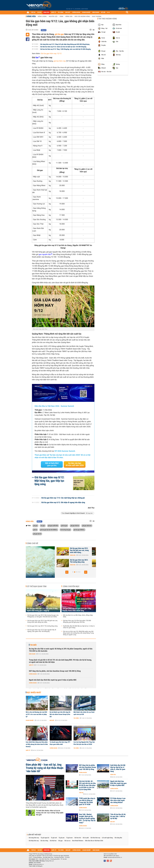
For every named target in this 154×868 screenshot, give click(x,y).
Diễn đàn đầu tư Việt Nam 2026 (94, 841)
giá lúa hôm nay (60, 61)
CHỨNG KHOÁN (76, 12)
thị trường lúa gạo (66, 530)
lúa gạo (43, 526)
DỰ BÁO (39, 12)
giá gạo (35, 526)
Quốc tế (31, 665)
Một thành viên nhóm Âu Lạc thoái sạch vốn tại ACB (84, 713)
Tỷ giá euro (69, 838)
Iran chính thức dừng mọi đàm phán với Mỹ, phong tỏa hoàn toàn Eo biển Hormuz (37, 744)
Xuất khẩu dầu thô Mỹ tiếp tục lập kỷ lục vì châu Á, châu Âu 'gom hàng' (79, 627)
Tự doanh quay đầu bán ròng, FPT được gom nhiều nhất (60, 743)
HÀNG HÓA (46, 12)
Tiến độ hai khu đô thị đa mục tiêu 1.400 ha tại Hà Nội (118, 816)
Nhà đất (52, 720)
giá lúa (35, 530)
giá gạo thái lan (75, 526)
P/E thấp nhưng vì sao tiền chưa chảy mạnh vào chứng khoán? (118, 800)
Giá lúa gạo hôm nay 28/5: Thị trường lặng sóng (42, 626)
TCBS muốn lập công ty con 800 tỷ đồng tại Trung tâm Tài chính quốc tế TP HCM (87, 801)
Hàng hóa (31, 16)
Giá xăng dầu (118, 838)
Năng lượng (42, 16)
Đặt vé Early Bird (52, 464)
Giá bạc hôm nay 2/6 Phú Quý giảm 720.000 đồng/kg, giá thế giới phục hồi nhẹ (77, 621)
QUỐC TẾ (54, 12)
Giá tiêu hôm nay (95, 838)
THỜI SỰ (33, 12)
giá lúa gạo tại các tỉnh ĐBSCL (49, 530)
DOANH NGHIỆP (86, 12)
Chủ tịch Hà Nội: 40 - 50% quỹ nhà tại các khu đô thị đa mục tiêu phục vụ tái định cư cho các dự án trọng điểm (87, 785)
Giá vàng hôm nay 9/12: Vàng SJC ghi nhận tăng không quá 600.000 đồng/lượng (65, 44)
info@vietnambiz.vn (38, 864)
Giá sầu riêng (44, 841)
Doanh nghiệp (30, 720)
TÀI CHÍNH (61, 12)
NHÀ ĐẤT (68, 12)
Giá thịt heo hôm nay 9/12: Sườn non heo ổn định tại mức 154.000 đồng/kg (63, 47)
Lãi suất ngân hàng (107, 838)
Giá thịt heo (53, 841)
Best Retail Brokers (78, 841)
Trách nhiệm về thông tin (36, 866)
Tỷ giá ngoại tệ (45, 838)
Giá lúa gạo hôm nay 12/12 (51, 54)
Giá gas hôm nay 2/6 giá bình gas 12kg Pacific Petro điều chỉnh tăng (77, 610)
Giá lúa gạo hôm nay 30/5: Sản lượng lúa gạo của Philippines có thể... (78, 562)
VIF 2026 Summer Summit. (65, 451)
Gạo (40, 575)
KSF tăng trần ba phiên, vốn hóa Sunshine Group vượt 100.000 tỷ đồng (55, 671)
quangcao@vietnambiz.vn (115, 857)
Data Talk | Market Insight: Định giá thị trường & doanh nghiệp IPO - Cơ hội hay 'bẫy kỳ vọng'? (87, 819)
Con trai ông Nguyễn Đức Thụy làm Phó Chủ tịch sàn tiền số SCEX (84, 743)
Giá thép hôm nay (34, 841)
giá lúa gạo (59, 34)
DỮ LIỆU (103, 12)
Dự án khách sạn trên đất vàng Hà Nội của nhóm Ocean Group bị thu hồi (60, 714)
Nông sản (69, 16)
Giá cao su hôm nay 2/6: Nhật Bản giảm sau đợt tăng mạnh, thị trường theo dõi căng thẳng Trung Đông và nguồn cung (78, 633)
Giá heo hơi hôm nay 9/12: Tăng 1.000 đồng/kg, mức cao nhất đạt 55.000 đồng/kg (66, 49)
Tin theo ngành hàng (108, 19)
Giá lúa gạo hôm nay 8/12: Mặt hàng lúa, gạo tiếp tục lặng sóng (49, 481)
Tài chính (76, 718)
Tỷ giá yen (62, 838)
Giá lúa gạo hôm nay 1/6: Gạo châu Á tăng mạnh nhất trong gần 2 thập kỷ (78, 550)
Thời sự (81, 793)
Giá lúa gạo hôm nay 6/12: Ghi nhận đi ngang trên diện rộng (63, 503)
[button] (67, 572)
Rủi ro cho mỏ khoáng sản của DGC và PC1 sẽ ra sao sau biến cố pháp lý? (37, 714)
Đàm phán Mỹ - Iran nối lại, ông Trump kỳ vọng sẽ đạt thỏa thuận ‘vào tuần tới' (45, 768)
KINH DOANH (96, 12)
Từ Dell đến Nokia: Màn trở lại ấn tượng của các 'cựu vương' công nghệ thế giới (50, 813)
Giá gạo (60, 841)
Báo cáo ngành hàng (82, 16)
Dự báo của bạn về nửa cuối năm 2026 (75, 464)
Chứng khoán (33, 674)
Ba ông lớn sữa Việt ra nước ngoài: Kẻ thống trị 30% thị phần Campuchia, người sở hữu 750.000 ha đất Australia (61, 650)
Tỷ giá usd (54, 838)
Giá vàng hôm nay (34, 838)
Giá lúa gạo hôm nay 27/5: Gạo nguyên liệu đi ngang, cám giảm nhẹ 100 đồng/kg (42, 631)
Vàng (61, 16)
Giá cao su (67, 841)
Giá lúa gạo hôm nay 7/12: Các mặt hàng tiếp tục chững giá (63, 498)
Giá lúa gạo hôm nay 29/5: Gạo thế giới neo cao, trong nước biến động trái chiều (42, 621)
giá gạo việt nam (87, 526)
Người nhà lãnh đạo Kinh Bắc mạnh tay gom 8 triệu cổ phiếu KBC (53, 680)
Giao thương (97, 16)
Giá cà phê (86, 838)
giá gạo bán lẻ (37, 534)
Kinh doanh (32, 654)
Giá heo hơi (78, 838)
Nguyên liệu (53, 16)
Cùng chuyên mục (71, 586)
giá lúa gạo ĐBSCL (79, 530)
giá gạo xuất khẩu (53, 526)
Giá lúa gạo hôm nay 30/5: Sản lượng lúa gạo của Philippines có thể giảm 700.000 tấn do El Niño (43, 616)
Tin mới (33, 645)
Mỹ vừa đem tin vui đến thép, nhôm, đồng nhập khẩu (78, 616)
